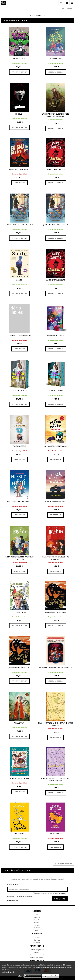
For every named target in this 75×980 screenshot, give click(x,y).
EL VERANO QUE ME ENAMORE (19, 335)
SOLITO (19, 280)
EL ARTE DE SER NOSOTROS (56, 502)
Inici (37, 915)
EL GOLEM (19, 114)
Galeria (37, 923)
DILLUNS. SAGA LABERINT (56, 169)
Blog (37, 930)
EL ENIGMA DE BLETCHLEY (19, 169)
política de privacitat (60, 893)
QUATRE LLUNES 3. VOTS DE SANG (56, 225)
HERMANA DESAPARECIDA (19, 668)
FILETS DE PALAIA (19, 612)
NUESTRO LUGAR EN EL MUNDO (19, 502)
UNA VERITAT (19, 723)
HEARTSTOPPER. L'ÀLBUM (19, 778)
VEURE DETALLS (19, 183)
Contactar (37, 928)
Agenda (37, 920)
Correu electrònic (13, 885)
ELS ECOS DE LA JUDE (56, 335)
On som (37, 940)
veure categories (37, 15)
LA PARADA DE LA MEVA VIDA (56, 446)
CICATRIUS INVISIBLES (56, 834)
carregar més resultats (65, 864)
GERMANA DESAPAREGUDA (56, 612)
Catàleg (37, 917)
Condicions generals (37, 950)
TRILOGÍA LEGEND (19, 446)
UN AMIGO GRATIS (56, 59)
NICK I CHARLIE (19, 834)
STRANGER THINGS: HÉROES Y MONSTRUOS (56, 668)
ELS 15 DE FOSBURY (19, 391)
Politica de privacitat (37, 955)
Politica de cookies (37, 958)
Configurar (20, 976)
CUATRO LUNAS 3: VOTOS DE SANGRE (19, 225)
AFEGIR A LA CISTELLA (19, 72)
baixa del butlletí (13, 900)
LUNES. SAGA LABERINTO (56, 280)
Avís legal (37, 952)
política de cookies (9, 972)
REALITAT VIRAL (19, 59)
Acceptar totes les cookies (50, 976)
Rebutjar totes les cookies (33, 976)
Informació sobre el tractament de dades (20, 896)
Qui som (37, 925)
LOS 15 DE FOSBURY (56, 391)
